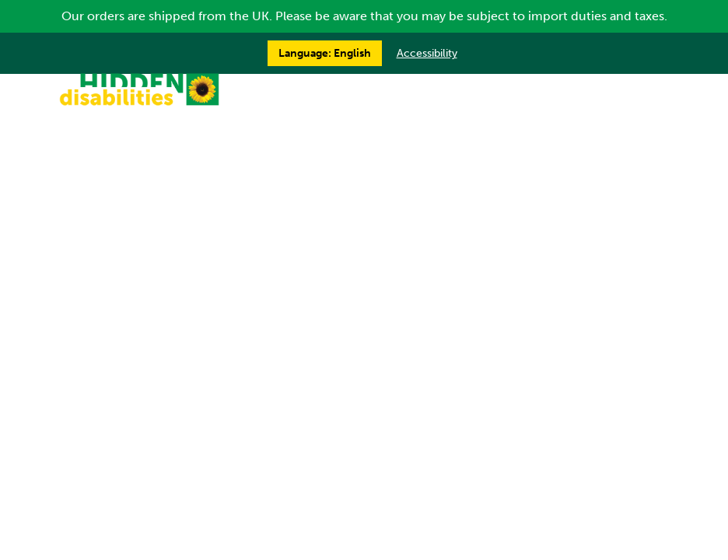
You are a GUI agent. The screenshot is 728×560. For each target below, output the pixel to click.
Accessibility (427, 53)
